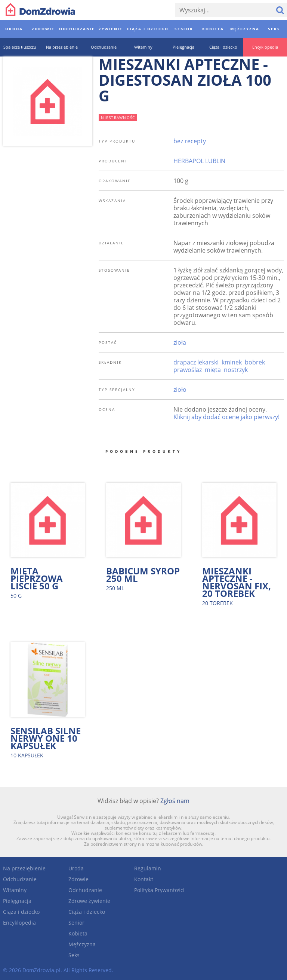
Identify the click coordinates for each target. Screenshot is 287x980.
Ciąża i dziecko (21, 912)
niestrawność (118, 117)
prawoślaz (188, 370)
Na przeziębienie (24, 868)
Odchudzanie (20, 879)
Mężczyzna (82, 944)
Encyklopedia (19, 923)
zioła (180, 342)
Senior (76, 923)
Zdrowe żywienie (89, 901)
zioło (180, 390)
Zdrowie (78, 879)
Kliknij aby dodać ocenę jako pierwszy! (226, 417)
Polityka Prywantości (159, 890)
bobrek (255, 362)
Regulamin (148, 868)
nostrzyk (236, 370)
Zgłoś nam (175, 801)
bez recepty (190, 141)
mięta (213, 370)
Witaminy (15, 890)
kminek (232, 362)
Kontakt (144, 879)
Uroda (76, 868)
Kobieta (78, 933)
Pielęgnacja (17, 901)
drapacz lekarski (196, 362)
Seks (74, 955)
